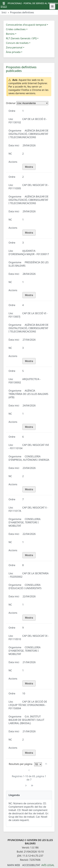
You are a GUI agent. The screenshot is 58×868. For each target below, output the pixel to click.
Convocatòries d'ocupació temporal (26, 25)
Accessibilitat (31, 865)
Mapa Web (14, 865)
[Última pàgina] (32, 786)
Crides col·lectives (16, 29)
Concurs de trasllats (17, 43)
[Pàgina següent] (26, 786)
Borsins (10, 34)
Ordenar (11, 103)
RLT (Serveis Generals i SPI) (21, 38)
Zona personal (14, 47)
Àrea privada (13, 52)
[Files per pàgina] (38, 764)
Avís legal (48, 865)
